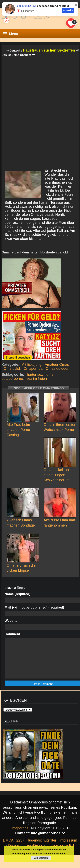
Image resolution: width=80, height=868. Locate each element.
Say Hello (68, 10)
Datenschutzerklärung (26, 846)
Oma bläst (12, 369)
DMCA (8, 840)
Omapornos (33, 369)
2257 (20, 840)
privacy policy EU (60, 846)
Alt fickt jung (32, 365)
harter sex (35, 375)
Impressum (68, 840)
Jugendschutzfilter (42, 840)
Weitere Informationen (55, 854)
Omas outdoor (57, 369)
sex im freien (37, 379)
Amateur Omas (57, 365)
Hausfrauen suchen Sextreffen (49, 50)
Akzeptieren (41, 858)
